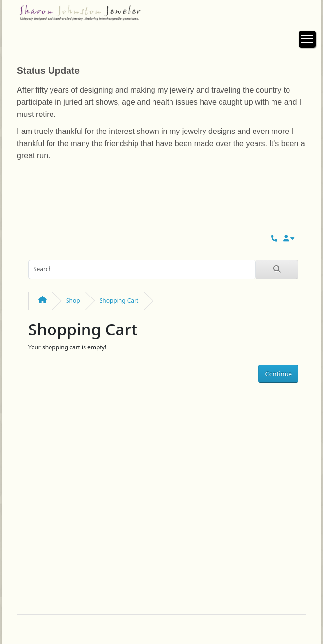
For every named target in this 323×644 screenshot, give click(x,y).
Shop (73, 301)
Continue (278, 374)
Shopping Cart (119, 301)
